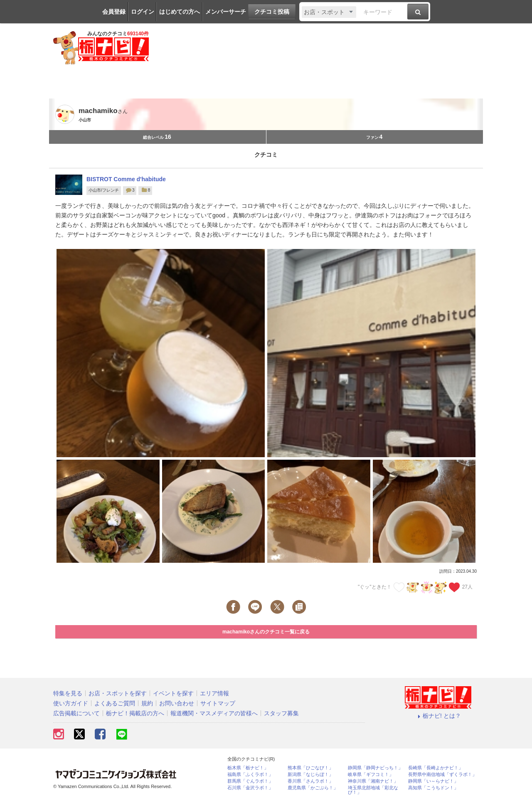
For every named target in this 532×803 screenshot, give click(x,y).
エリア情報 (214, 693)
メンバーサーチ (226, 12)
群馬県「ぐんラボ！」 (250, 781)
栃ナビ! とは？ (438, 716)
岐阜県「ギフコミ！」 (371, 775)
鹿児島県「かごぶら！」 (313, 788)
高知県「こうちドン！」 (433, 788)
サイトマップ (218, 703)
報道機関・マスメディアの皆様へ (214, 713)
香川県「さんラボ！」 (310, 781)
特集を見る (68, 693)
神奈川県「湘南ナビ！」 (373, 781)
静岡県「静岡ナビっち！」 (375, 768)
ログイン (143, 12)
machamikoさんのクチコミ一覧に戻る (266, 632)
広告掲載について (76, 713)
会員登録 (114, 12)
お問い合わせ (177, 703)
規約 (147, 703)
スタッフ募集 (281, 713)
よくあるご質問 (115, 703)
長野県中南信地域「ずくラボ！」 (442, 775)
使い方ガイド (71, 703)
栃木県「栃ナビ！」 (248, 768)
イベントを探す (173, 693)
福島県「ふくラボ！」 (250, 775)
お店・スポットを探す (118, 693)
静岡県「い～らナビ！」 (433, 781)
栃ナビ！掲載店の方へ (135, 713)
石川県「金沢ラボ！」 (250, 788)
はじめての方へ (180, 12)
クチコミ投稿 (272, 12)
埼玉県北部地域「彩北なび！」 (373, 790)
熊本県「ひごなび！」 (310, 768)
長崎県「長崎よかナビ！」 (436, 768)
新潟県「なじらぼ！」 (310, 775)
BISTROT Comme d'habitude (126, 179)
